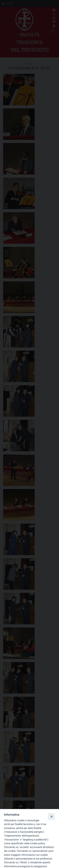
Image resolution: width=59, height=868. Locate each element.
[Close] (51, 816)
